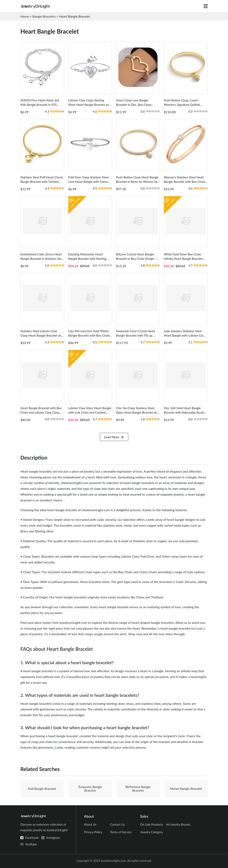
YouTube (31, 844)
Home (25, 16)
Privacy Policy (93, 832)
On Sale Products (151, 824)
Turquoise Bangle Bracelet (90, 788)
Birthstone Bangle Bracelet (138, 788)
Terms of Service (121, 832)
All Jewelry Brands (178, 824)
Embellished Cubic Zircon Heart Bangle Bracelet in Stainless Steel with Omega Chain (42, 259)
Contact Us (117, 824)
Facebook (32, 837)
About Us (90, 824)
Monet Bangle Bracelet (186, 788)
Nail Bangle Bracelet (42, 788)
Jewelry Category (152, 832)
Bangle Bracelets (44, 16)
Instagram (53, 837)
